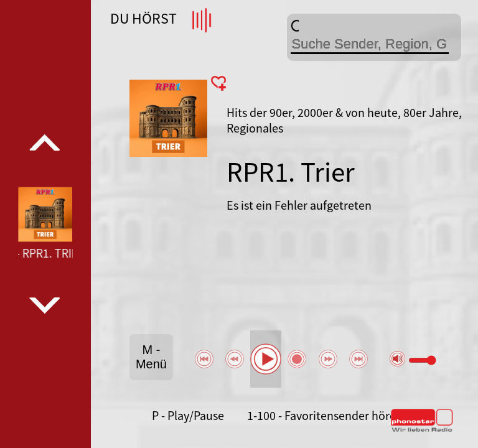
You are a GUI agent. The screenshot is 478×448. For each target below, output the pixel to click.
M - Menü (151, 357)
